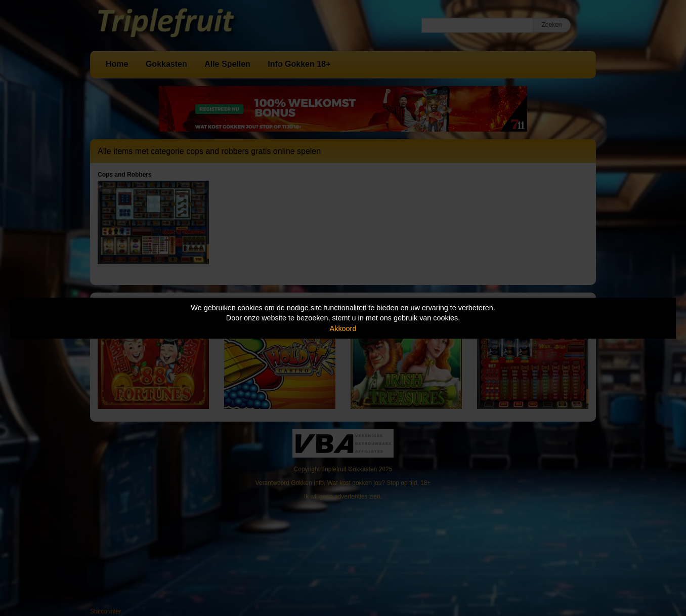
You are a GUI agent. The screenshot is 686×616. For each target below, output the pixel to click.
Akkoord (343, 328)
